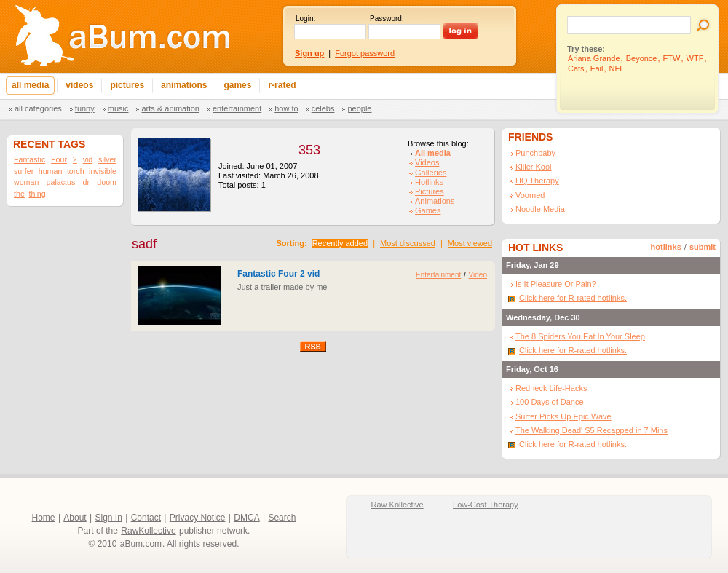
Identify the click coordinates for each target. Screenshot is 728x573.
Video (478, 275)
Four (59, 159)
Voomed (530, 195)
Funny (85, 108)
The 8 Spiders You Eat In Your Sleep (580, 336)
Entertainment (237, 108)
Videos (427, 162)
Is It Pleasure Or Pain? (556, 284)
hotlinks (666, 247)
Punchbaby (535, 153)
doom (107, 182)
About (75, 518)
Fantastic (29, 159)
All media (433, 153)
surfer (24, 171)
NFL (617, 68)
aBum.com (141, 544)
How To (286, 108)
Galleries (431, 173)
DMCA (246, 518)
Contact (146, 518)
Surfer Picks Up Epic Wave (563, 416)
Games (428, 210)
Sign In (109, 518)
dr (86, 182)
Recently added (340, 243)
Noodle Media (540, 209)
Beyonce (642, 58)
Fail (597, 68)
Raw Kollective (397, 505)
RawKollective (148, 531)
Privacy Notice (198, 518)
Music (118, 108)
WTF (695, 58)
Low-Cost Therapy (486, 505)
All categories (38, 108)
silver (107, 159)
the (19, 194)
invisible (103, 171)
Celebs (323, 108)
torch (76, 171)
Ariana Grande (594, 58)
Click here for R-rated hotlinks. (573, 298)
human (51, 171)
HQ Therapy (537, 181)
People (359, 108)
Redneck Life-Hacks (551, 388)
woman (26, 182)
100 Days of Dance (550, 402)
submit (703, 247)
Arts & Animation (170, 108)
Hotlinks (429, 182)
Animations (435, 201)
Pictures (430, 191)
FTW (672, 58)
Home (44, 518)
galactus (61, 182)
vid (88, 159)
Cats (576, 68)
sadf (144, 244)
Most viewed (470, 243)
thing (37, 194)
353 (309, 150)
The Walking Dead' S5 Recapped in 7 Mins (591, 430)
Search (282, 518)
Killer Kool (534, 167)
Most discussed (408, 243)
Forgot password (365, 53)
